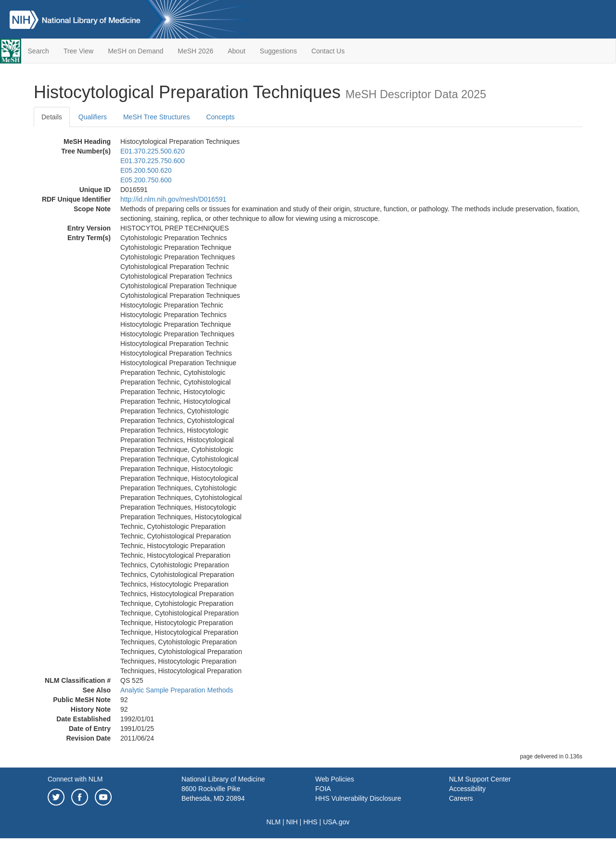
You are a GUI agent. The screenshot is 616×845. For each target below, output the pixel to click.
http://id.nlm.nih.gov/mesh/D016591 (173, 199)
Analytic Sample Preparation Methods (177, 690)
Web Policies (335, 779)
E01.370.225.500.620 (153, 151)
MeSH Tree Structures (157, 117)
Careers (461, 798)
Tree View (78, 51)
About (237, 51)
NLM (274, 822)
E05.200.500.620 (146, 170)
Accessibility (467, 789)
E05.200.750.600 (146, 180)
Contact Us (328, 51)
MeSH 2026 (195, 51)
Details (52, 117)
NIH (292, 822)
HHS (310, 822)
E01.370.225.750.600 (153, 161)
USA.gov (336, 822)
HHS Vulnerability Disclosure (358, 798)
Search (38, 51)
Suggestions (278, 51)
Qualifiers (93, 117)
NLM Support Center (480, 779)
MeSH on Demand (135, 51)
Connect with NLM (75, 779)
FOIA (323, 789)
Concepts (220, 117)
